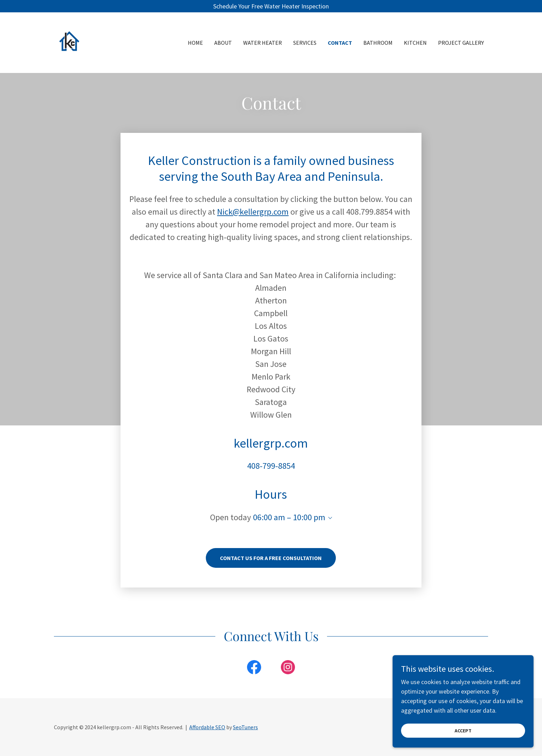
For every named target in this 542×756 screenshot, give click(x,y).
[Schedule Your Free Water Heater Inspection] (271, 6)
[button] (329, 518)
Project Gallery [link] (461, 43)
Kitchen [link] (415, 43)
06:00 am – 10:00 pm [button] (289, 517)
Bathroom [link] (378, 43)
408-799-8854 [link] (271, 466)
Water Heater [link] (263, 43)
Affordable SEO (207, 727)
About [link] (223, 43)
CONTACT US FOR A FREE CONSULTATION (271, 558)
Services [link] (305, 43)
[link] (91, 42)
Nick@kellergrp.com (253, 212)
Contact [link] (340, 43)
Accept (463, 731)
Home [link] (195, 43)
